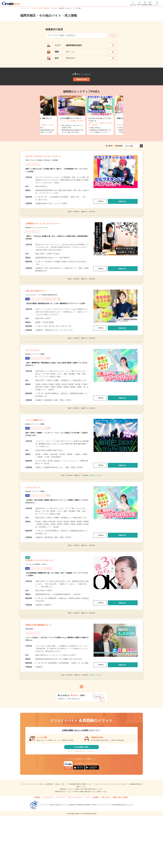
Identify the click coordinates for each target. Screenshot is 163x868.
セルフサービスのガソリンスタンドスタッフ (53, 169)
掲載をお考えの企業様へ (121, 848)
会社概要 (95, 848)
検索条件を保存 (81, 87)
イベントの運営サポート (41, 452)
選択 (115, 46)
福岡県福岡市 (47, 8)
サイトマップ (60, 848)
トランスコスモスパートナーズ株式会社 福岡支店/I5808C (49, 317)
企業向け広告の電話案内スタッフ (46, 668)
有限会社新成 (31, 674)
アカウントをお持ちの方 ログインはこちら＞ (81, 800)
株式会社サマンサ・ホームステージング (42, 245)
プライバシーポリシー (75, 848)
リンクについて (48, 848)
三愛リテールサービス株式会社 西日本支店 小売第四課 (50, 174)
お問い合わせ (106, 848)
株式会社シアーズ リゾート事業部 (40, 383)
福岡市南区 (54, 8)
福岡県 (40, 8)
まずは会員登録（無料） (81, 794)
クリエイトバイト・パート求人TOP (28, 8)
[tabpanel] (81, 125)
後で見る (100, 215)
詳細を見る (122, 215)
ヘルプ (87, 848)
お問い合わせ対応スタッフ (42, 311)
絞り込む (115, 35)
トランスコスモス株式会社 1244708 (41, 605)
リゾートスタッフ (37, 378)
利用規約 (37, 848)
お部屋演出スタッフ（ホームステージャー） (53, 240)
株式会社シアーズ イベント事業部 (40, 457)
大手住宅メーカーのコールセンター (47, 600)
